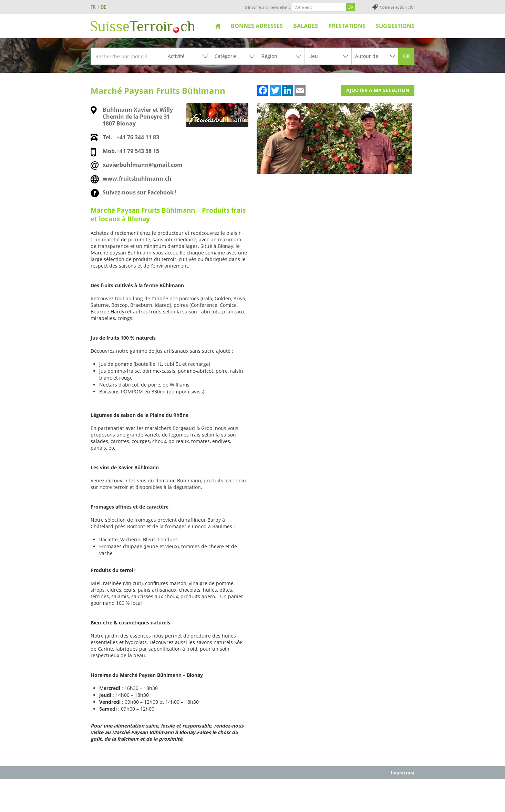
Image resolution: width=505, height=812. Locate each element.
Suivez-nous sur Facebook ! (140, 192)
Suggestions (395, 26)
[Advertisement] (252, 795)
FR (93, 7)
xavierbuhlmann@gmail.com (143, 165)
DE (103, 7)
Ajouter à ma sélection (378, 90)
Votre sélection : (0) (397, 7)
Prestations (347, 26)
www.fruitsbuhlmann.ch (137, 179)
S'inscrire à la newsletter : (267, 7)
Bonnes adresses (257, 26)
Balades (306, 26)
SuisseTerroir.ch (142, 27)
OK (406, 56)
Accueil (218, 26)
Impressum (403, 773)
